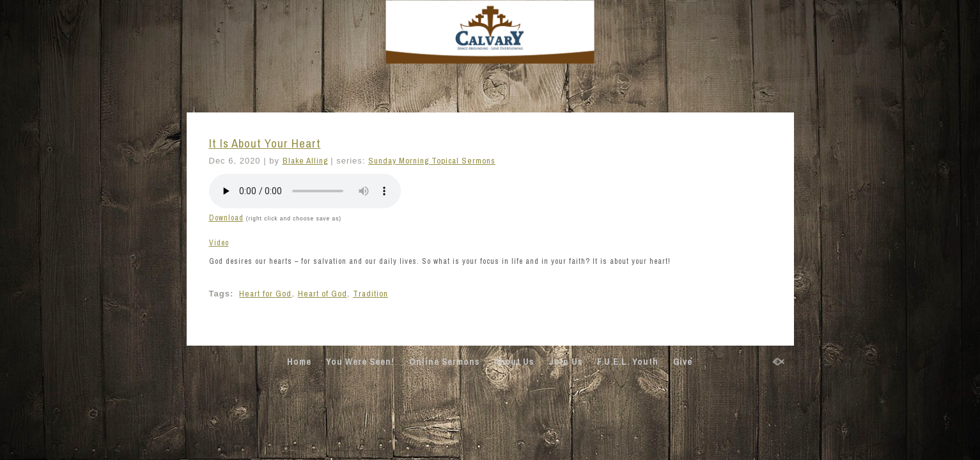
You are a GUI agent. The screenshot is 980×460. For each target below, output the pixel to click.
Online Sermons (444, 362)
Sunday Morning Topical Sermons (432, 161)
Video (219, 243)
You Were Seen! (360, 362)
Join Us (565, 362)
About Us (514, 362)
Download (226, 218)
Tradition (370, 294)
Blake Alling (305, 161)
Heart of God (323, 294)
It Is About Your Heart (265, 143)
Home (299, 362)
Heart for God (265, 294)
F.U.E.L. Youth (628, 362)
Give (683, 362)
